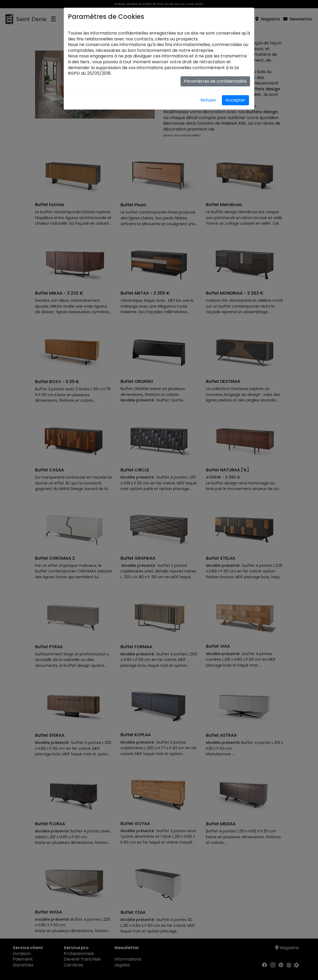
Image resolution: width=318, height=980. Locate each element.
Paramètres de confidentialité (215, 81)
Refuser (208, 100)
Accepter (235, 100)
